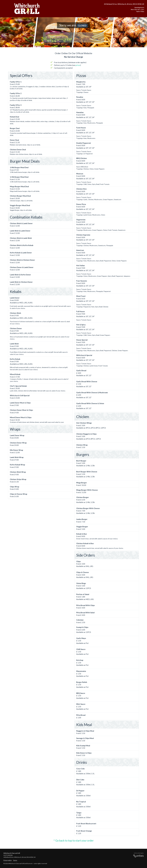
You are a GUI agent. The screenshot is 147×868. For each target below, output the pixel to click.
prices (78, 65)
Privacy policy (8, 860)
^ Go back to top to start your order (73, 841)
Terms (15, 860)
